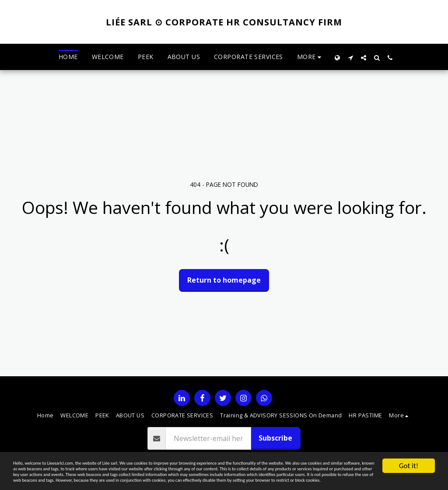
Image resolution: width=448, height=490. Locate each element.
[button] (350, 57)
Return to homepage (224, 280)
